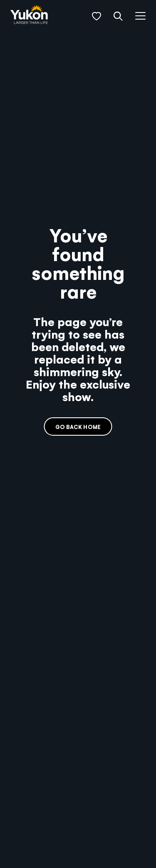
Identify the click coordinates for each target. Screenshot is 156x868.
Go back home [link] (78, 427)
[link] (29, 15)
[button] (97, 16)
